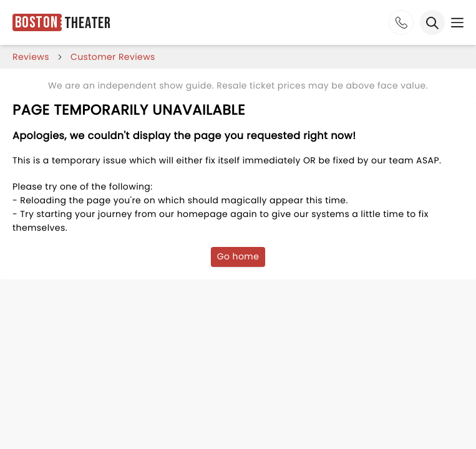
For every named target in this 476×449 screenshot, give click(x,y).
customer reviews (113, 57)
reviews (31, 57)
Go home (238, 256)
